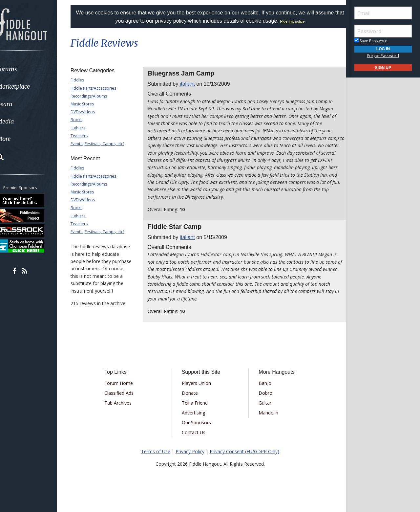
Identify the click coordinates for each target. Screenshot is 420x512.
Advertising (196, 420)
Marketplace (30, 87)
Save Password (371, 41)
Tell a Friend (197, 410)
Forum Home (126, 390)
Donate (192, 400)
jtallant (191, 84)
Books (85, 120)
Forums (24, 69)
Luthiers (86, 128)
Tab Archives (125, 410)
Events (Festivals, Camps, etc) (105, 144)
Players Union (199, 390)
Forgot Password (383, 56)
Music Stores (90, 104)
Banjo (263, 390)
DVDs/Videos (91, 112)
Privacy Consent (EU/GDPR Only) (244, 459)
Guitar (263, 410)
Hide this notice (307, 21)
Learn (22, 104)
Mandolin (266, 420)
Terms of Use (156, 459)
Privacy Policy (190, 459)
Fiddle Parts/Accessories (102, 88)
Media (22, 121)
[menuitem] (37, 69)
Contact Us (196, 440)
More (21, 139)
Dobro (263, 400)
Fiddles (85, 80)
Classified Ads (126, 400)
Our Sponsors (199, 430)
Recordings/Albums (97, 96)
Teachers (87, 136)
